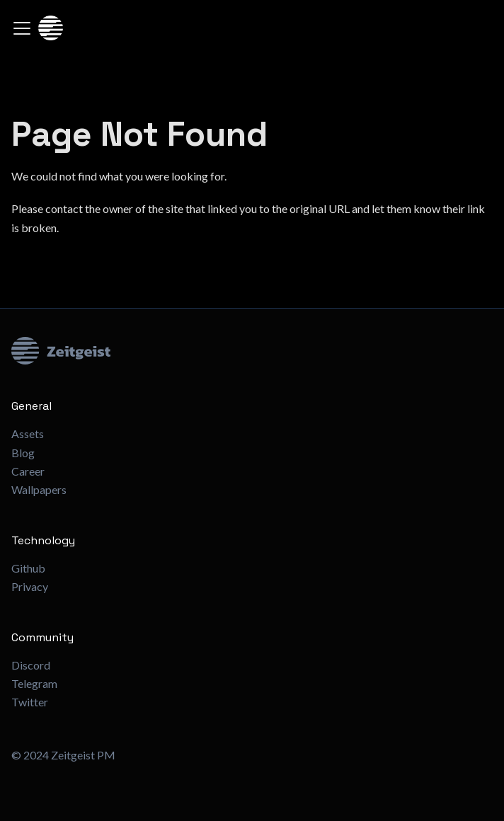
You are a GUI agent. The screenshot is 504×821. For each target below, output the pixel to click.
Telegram (34, 683)
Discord (31, 665)
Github (28, 568)
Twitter (30, 702)
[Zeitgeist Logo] (252, 351)
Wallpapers (39, 489)
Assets (28, 434)
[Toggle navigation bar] (22, 28)
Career (28, 471)
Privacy (30, 586)
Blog (23, 453)
